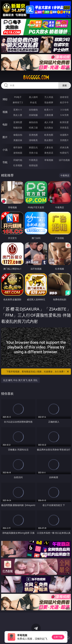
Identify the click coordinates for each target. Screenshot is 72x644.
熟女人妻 (18, 115)
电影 (5, 124)
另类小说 (33, 153)
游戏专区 (64, 97)
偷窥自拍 (18, 135)
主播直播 (49, 115)
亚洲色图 (33, 135)
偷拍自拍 (33, 122)
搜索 (65, 85)
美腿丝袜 (18, 140)
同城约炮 (18, 160)
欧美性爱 (64, 122)
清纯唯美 (33, 140)
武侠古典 (64, 147)
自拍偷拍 (33, 110)
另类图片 (64, 140)
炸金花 (33, 102)
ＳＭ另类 (64, 115)
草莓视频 (49, 160)
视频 (5, 112)
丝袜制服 (33, 115)
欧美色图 (49, 135)
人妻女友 (49, 147)
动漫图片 (64, 135)
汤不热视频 (64, 160)
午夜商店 (33, 160)
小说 (5, 150)
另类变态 (64, 128)
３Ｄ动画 (64, 110)
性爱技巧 (64, 153)
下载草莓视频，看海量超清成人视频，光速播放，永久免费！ (38, 372)
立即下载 (58, 637)
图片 (5, 137)
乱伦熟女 (49, 128)
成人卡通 (49, 122)
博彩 (5, 99)
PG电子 (18, 97)
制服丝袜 (18, 128)
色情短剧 (33, 165)
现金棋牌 (49, 102)
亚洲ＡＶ (18, 110)
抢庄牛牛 (64, 102)
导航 (5, 162)
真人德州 (33, 97)
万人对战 (49, 97)
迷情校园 (18, 153)
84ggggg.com (36, 77)
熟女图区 (49, 140)
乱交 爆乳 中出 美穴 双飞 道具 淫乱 (20, 380)
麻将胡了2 (18, 102)
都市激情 (18, 147)
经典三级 (33, 128)
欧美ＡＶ (49, 110)
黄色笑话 (49, 153)
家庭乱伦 (33, 147)
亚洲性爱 (18, 122)
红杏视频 (18, 165)
